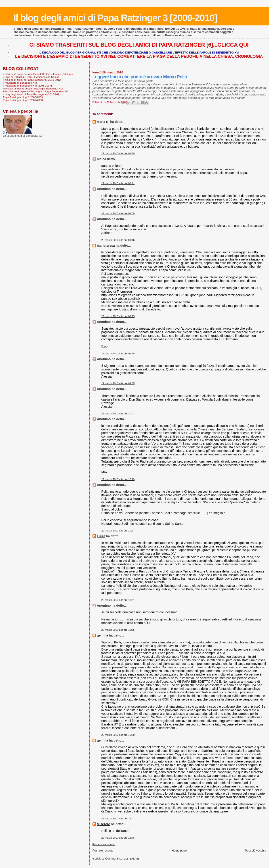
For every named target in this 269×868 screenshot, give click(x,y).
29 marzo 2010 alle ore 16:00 (118, 735)
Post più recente (103, 850)
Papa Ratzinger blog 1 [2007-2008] (23, 100)
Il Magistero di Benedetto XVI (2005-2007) (27, 86)
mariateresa (106, 246)
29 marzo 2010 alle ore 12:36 (118, 630)
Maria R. (103, 122)
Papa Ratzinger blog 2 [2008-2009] (23, 97)
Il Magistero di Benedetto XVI (20, 83)
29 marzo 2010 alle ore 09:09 (118, 213)
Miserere (104, 824)
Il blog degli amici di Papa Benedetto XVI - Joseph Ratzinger (38, 74)
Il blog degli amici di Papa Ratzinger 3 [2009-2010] (115, 18)
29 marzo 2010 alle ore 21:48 (118, 838)
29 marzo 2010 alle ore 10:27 (118, 531)
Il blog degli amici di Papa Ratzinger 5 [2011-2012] (32, 80)
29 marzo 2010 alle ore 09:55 (118, 353)
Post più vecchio (255, 850)
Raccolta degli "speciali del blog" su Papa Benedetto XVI (36, 91)
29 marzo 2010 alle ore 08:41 (118, 183)
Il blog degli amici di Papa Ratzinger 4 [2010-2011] (32, 94)
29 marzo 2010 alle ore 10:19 (118, 479)
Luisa (101, 536)
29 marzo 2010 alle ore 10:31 (118, 600)
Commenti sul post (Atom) (122, 859)
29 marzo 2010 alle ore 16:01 (118, 818)
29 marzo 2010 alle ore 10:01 (118, 413)
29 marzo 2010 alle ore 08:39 (118, 153)
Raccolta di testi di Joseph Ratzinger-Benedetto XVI (33, 88)
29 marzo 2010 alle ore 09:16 (118, 240)
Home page (179, 850)
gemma (103, 635)
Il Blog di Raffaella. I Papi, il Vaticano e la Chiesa (31, 77)
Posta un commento (104, 844)
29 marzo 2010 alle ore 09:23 (118, 316)
